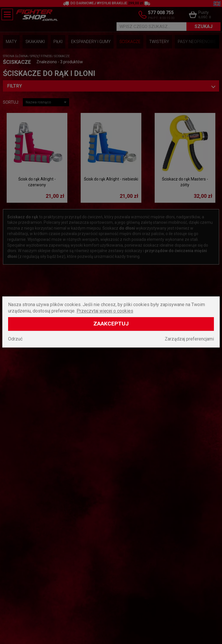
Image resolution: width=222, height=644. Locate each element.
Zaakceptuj (111, 324)
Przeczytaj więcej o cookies (105, 311)
